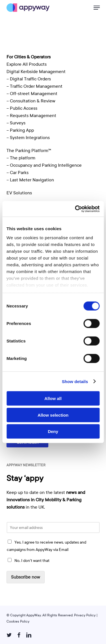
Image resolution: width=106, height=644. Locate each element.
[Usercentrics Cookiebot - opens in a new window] (75, 209)
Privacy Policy (85, 615)
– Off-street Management (32, 94)
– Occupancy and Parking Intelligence (44, 165)
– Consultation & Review (32, 101)
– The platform (21, 158)
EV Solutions (19, 193)
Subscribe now (26, 577)
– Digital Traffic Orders (29, 79)
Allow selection (53, 415)
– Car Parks (18, 173)
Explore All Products (27, 64)
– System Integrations (28, 138)
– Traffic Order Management (34, 86)
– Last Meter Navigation (30, 180)
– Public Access (22, 108)
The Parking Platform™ (29, 151)
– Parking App (20, 130)
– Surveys (16, 123)
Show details (75, 381)
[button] (97, 8)
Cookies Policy (18, 621)
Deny (53, 431)
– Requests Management (31, 116)
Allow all (53, 398)
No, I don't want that (32, 561)
